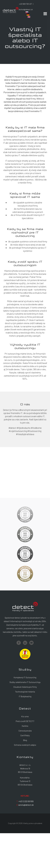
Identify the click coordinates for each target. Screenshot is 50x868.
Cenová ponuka (25, 731)
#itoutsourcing (34, 431)
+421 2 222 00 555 (26, 801)
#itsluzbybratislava (25, 434)
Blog (25, 740)
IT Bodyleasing (25, 696)
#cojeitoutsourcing (18, 431)
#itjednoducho (24, 428)
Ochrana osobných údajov (25, 745)
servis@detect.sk (26, 805)
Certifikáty (25, 735)
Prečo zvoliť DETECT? (25, 721)
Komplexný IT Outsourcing (25, 677)
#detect (12, 428)
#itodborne (36, 428)
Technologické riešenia (25, 692)
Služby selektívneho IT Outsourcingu (25, 682)
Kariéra (25, 726)
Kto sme (25, 716)
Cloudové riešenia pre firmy (25, 687)
